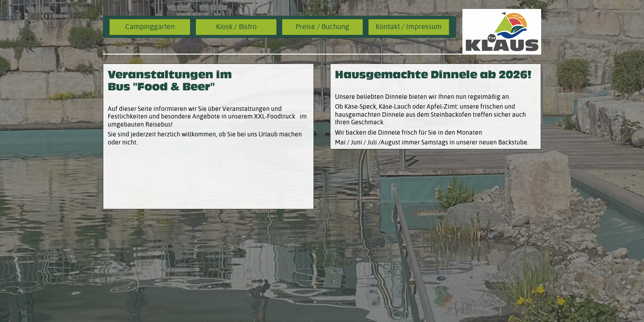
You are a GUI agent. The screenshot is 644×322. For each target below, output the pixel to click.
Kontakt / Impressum (409, 27)
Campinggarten (150, 27)
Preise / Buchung (322, 27)
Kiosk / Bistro (236, 27)
